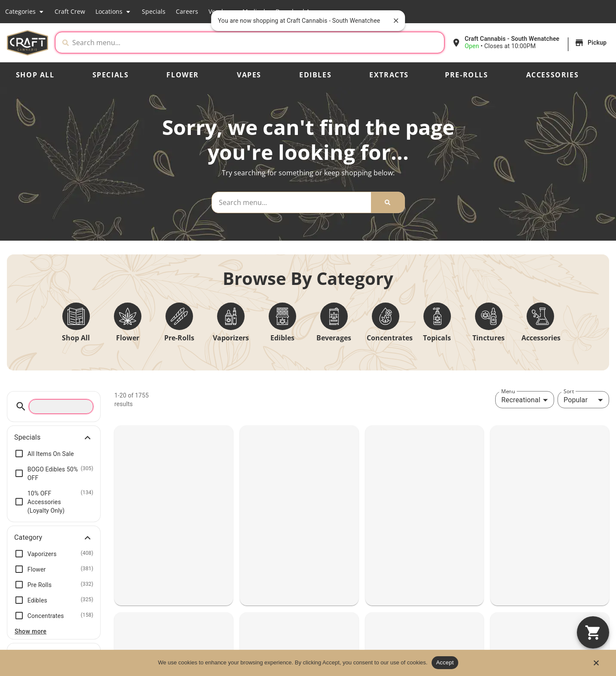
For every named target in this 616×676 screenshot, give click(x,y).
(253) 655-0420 (274, 550)
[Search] (388, 202)
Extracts (389, 75)
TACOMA (273, 500)
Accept (445, 662)
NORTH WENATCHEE (424, 500)
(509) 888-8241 (518, 550)
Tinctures (489, 338)
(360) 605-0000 (30, 550)
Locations (113, 12)
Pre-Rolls (466, 75)
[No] (596, 665)
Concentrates (390, 338)
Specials (154, 11)
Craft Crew (70, 11)
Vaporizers (231, 338)
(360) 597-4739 (152, 550)
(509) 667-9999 (396, 550)
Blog (541, 645)
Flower (183, 75)
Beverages (334, 338)
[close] (396, 21)
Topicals (437, 338)
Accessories (553, 75)
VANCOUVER (39, 500)
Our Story (550, 631)
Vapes (249, 75)
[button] (530, 43)
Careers (187, 11)
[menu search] (61, 407)
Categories (25, 12)
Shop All (35, 75)
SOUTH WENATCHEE (545, 500)
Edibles (315, 75)
